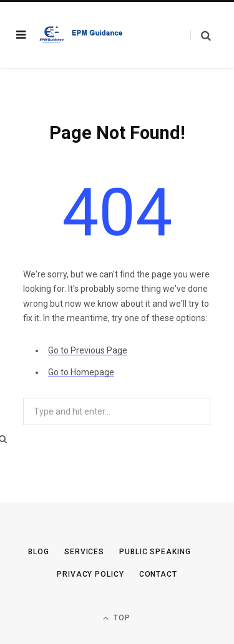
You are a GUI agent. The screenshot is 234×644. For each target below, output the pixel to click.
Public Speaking (155, 552)
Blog (39, 552)
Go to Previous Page (88, 350)
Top (117, 618)
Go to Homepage (81, 372)
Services (84, 552)
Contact (158, 574)
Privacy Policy (90, 574)
